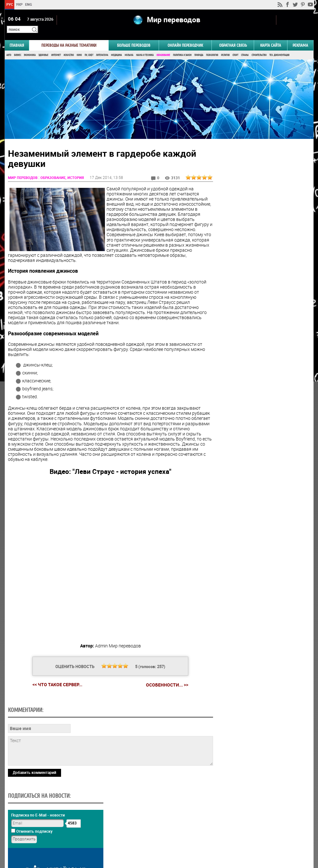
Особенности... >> (162, 681)
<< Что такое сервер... (52, 681)
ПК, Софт (89, 47)
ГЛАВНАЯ (17, 37)
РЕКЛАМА (300, 37)
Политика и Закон (182, 47)
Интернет (56, 47)
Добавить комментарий (35, 812)
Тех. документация (279, 47)
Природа (199, 47)
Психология (212, 47)
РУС (9, 4)
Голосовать (259, 378)
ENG (29, 4)
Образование (163, 47)
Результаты (259, 388)
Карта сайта (271, 37)
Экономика (30, 47)
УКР (19, 4)
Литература (102, 47)
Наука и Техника (145, 47)
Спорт (235, 47)
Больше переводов (134, 37)
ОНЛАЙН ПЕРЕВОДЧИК (185, 37)
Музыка (129, 47)
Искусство (69, 47)
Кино (79, 47)
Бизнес (17, 47)
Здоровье (43, 47)
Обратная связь (233, 37)
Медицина (116, 47)
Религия (225, 47)
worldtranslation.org (251, 835)
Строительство (259, 47)
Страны (245, 47)
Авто (9, 47)
